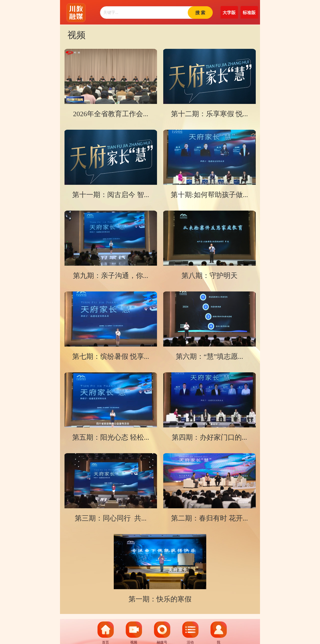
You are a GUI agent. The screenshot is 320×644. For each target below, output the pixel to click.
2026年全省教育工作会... (111, 114)
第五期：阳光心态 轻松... (111, 437)
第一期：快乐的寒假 (160, 599)
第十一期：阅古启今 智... (111, 195)
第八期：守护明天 (209, 276)
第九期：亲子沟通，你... (111, 276)
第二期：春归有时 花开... (209, 518)
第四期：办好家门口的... (209, 437)
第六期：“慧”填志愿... (209, 356)
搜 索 (200, 13)
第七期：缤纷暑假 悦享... (111, 356)
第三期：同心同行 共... (111, 518)
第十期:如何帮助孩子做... (209, 195)
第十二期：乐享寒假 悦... (209, 114)
